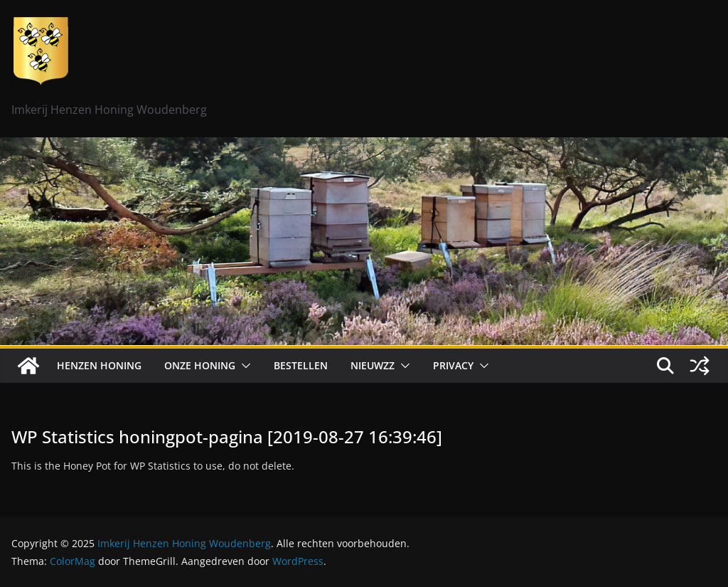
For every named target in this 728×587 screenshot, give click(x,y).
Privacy (453, 365)
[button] (243, 366)
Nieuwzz (373, 365)
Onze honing (200, 365)
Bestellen (301, 365)
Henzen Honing (99, 365)
